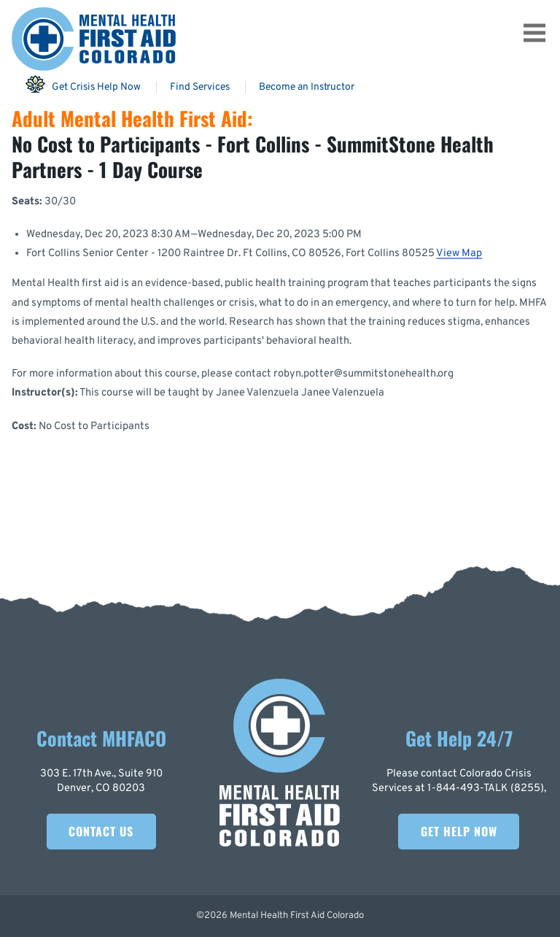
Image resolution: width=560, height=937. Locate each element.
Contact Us (101, 831)
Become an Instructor (307, 87)
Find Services (200, 87)
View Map (459, 254)
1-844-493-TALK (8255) (486, 788)
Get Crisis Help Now (83, 84)
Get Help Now (459, 831)
